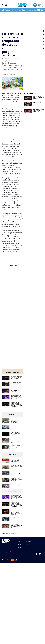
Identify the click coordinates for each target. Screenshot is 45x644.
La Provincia (9, 10)
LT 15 (42, 10)
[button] (3, 5)
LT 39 (41, 10)
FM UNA (27, 546)
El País (24, 10)
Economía (28, 10)
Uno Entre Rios (5, 30)
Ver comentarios (12, 265)
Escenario (33, 10)
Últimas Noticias (4, 10)
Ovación (20, 10)
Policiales (15, 10)
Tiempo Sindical (38, 10)
